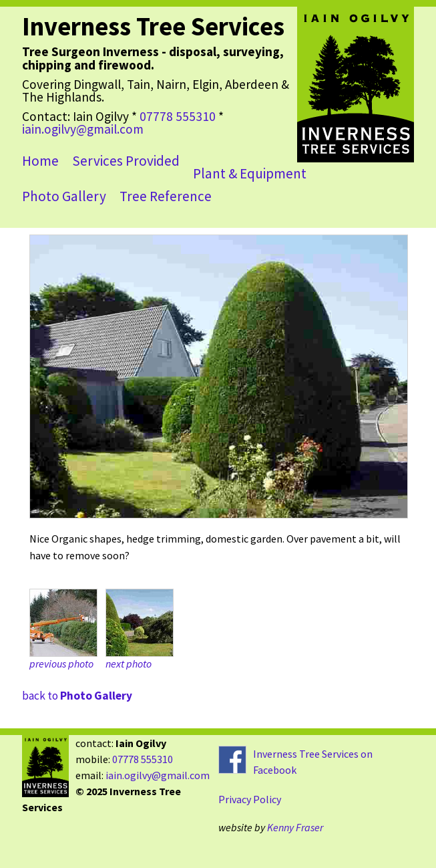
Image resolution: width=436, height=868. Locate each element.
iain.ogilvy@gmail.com (83, 129)
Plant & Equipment (250, 173)
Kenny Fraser (295, 827)
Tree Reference (166, 196)
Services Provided (126, 161)
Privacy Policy (250, 799)
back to (77, 696)
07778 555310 (178, 116)
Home (40, 161)
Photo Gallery (64, 196)
